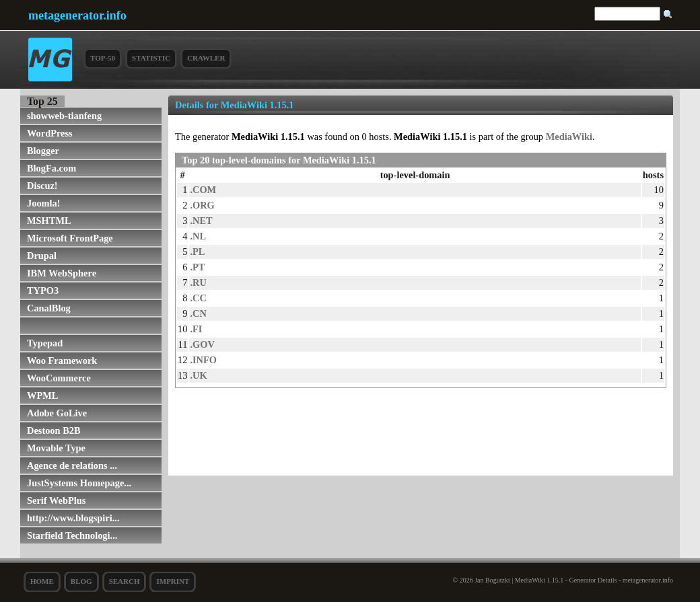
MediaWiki (569, 137)
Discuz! (42, 186)
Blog (81, 581)
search (125, 581)
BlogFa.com (51, 168)
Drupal (42, 256)
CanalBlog (49, 308)
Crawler (206, 58)
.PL (197, 252)
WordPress (50, 133)
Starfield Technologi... (72, 535)
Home (42, 581)
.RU (198, 283)
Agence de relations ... (72, 465)
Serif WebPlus (56, 500)
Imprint (173, 581)
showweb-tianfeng (64, 116)
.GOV (202, 344)
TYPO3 (43, 291)
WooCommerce (59, 378)
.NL (198, 236)
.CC (198, 298)
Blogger (43, 151)
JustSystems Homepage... (79, 483)
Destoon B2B (54, 430)
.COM (203, 190)
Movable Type (56, 448)
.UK (198, 375)
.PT (197, 267)
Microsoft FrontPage (70, 238)
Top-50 (103, 58)
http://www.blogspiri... (73, 518)
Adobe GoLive (57, 413)
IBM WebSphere (62, 273)
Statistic (151, 58)
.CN (198, 313)
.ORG (202, 205)
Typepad (45, 343)
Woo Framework (62, 361)
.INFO (203, 360)
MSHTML (49, 221)
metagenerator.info (77, 15)
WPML (42, 396)
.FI (196, 329)
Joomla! (44, 203)
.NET (201, 221)
